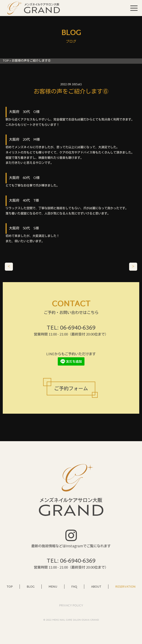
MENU (53, 587)
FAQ (74, 587)
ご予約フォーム (71, 389)
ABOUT (96, 587)
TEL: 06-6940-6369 (71, 328)
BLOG (31, 587)
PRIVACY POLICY (71, 606)
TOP (6, 61)
